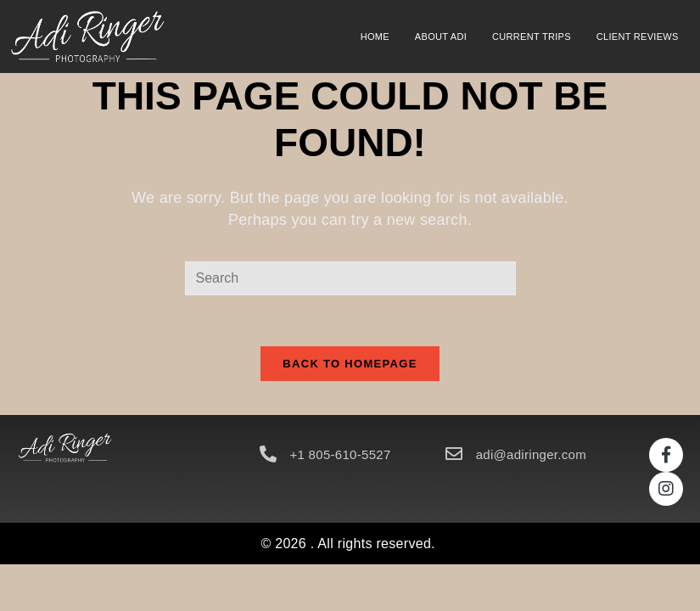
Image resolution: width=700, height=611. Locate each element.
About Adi (441, 36)
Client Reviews (638, 36)
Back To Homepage (350, 364)
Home (375, 36)
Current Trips (532, 36)
